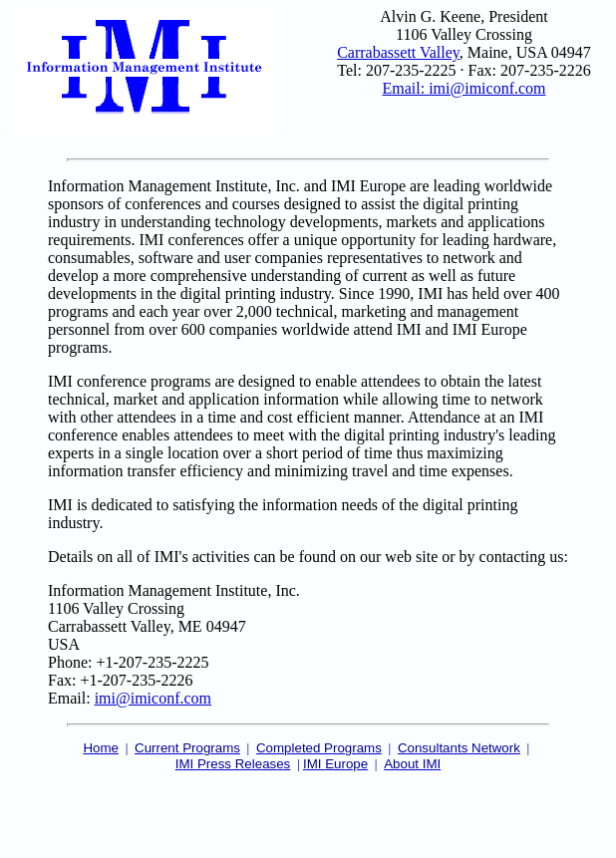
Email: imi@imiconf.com (463, 88)
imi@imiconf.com (153, 698)
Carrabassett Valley (398, 52)
